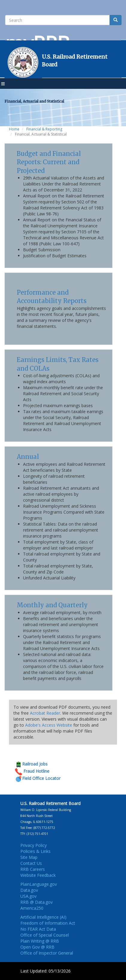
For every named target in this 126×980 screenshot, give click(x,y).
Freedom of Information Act (48, 923)
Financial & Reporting (44, 129)
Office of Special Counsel (45, 935)
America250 (32, 908)
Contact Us (31, 863)
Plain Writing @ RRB (40, 941)
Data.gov (29, 890)
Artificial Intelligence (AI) (43, 917)
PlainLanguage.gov (39, 884)
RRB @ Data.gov (37, 902)
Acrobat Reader (45, 713)
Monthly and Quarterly (52, 605)
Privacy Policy (34, 845)
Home (14, 129)
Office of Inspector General (47, 953)
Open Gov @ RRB (37, 947)
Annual (28, 457)
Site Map (29, 857)
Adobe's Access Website (49, 725)
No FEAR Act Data (38, 929)
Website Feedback (38, 875)
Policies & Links (35, 851)
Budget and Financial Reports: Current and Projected (49, 162)
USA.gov (28, 896)
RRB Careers (33, 869)
